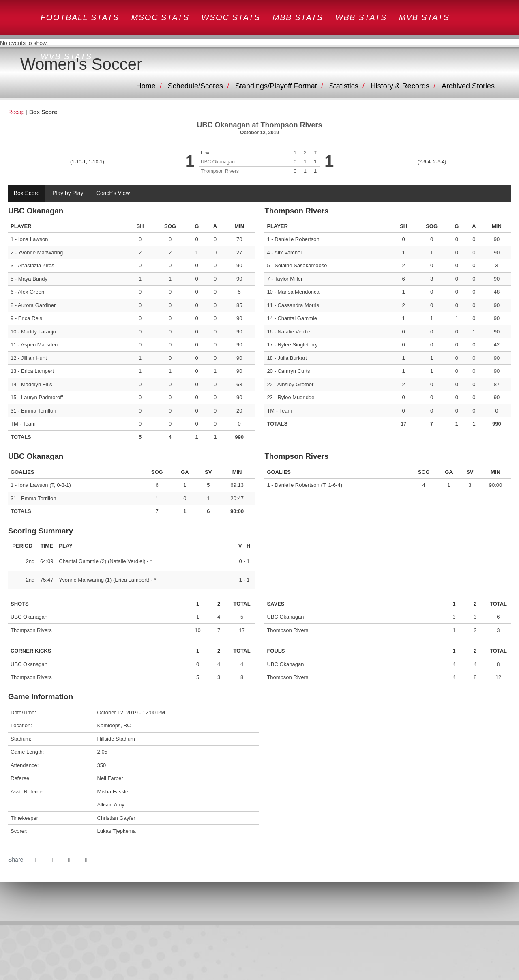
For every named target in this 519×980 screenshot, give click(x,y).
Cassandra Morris (298, 305)
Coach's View (114, 193)
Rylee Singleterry (297, 345)
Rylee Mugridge (296, 398)
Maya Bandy (33, 279)
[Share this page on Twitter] (52, 860)
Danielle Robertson (297, 240)
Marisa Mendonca (298, 292)
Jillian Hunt (34, 358)
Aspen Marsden (39, 345)
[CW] (260, 955)
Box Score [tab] (27, 193)
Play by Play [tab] (68, 193)
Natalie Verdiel (294, 332)
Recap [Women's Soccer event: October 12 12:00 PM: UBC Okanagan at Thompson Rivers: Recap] (16, 112)
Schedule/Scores (195, 86)
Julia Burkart (292, 358)
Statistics (344, 86)
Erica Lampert (38, 371)
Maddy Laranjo (39, 332)
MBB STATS (298, 17)
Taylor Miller (288, 279)
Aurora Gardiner (37, 305)
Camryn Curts (294, 371)
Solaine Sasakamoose (301, 266)
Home (146, 86)
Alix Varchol (288, 253)
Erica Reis (30, 319)
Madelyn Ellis (37, 384)
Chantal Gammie (297, 319)
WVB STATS (66, 56)
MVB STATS (424, 17)
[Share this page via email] (69, 860)
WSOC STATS (231, 17)
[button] (86, 860)
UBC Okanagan (218, 162)
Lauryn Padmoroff (42, 398)
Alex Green (31, 292)
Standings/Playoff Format (276, 86)
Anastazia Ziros (36, 266)
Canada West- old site (71, 27)
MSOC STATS (160, 17)
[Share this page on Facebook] (35, 860)
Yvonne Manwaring (41, 253)
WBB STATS (361, 17)
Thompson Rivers (220, 171)
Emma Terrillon (39, 411)
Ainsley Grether (296, 384)
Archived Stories (468, 86)
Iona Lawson (33, 240)
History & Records (400, 86)
